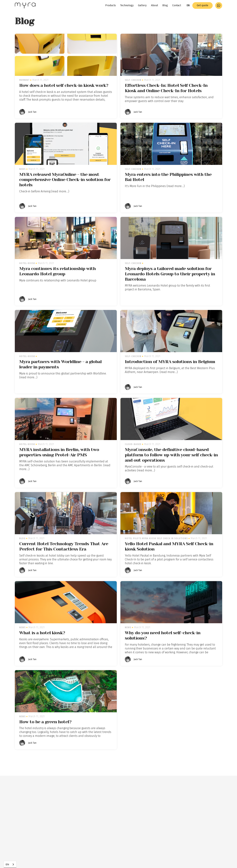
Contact (177, 5)
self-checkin (133, 80)
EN (7, 864)
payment (24, 80)
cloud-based (133, 444)
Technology (127, 5)
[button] (188, 5)
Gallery (142, 5)
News (22, 169)
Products (111, 5)
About (154, 5)
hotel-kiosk (27, 263)
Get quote (203, 5)
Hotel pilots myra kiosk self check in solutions (156, 538)
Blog (165, 5)
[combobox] (10, 864)
